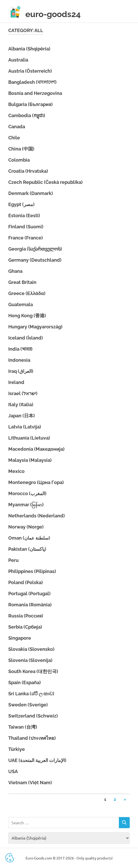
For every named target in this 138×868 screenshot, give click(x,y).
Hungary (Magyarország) (35, 327)
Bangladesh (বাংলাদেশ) (32, 82)
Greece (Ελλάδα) (27, 293)
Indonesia (19, 360)
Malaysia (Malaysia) (30, 460)
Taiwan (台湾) (23, 727)
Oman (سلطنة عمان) (29, 538)
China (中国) (21, 149)
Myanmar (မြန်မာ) (26, 505)
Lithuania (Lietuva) (29, 438)
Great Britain (22, 282)
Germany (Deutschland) (35, 260)
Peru (13, 560)
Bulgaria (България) (30, 104)
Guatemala (21, 304)
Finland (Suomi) (26, 227)
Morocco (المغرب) (27, 493)
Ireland (16, 382)
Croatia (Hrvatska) (28, 171)
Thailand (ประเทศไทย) (32, 738)
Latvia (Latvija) (25, 427)
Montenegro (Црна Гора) (36, 482)
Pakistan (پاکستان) (27, 549)
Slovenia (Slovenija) (30, 660)
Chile (14, 138)
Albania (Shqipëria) (29, 49)
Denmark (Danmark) (31, 193)
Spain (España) (25, 682)
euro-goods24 (53, 14)
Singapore (20, 638)
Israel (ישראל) (23, 393)
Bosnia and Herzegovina (35, 93)
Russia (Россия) (26, 616)
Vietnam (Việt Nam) (30, 783)
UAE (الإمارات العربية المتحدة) (37, 760)
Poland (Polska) (26, 582)
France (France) (26, 238)
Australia (18, 60)
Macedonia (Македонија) (36, 449)
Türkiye (17, 749)
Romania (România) (30, 605)
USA (13, 771)
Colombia (19, 160)
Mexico (16, 471)
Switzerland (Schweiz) (33, 716)
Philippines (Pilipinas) (32, 571)
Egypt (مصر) (21, 204)
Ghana (15, 271)
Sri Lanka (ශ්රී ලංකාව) (31, 694)
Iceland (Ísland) (26, 338)
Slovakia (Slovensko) (31, 649)
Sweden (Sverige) (28, 705)
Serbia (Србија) (25, 627)
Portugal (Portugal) (29, 594)
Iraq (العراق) (21, 371)
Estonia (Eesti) (24, 216)
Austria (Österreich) (30, 71)
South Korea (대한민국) (33, 671)
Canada (17, 127)
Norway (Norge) (26, 527)
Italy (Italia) (21, 405)
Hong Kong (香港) (27, 316)
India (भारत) (20, 349)
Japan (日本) (22, 416)
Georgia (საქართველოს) (35, 249)
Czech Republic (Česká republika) (45, 182)
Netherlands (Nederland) (37, 516)
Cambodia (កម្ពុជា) (27, 115)
